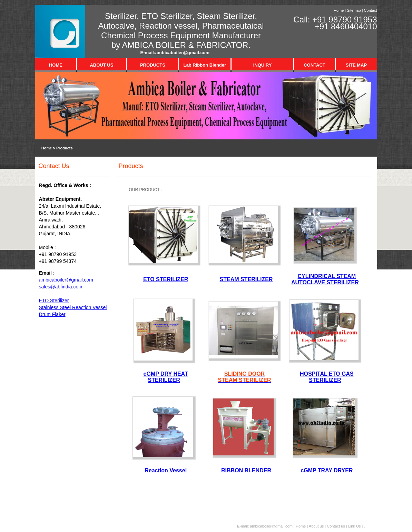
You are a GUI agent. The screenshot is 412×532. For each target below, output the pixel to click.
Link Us (355, 526)
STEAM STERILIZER (246, 279)
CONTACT (315, 65)
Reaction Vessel (166, 470)
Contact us (336, 526)
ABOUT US (101, 65)
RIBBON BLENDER (246, 470)
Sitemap (354, 10)
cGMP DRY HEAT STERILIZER (166, 377)
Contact (371, 10)
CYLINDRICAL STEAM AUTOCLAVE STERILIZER (325, 279)
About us (316, 526)
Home (339, 10)
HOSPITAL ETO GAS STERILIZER (327, 377)
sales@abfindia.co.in (61, 287)
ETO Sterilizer (54, 301)
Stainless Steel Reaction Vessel (73, 307)
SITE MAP (356, 65)
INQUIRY (263, 65)
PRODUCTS (153, 65)
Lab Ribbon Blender (205, 65)
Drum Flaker (52, 314)
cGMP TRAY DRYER (327, 470)
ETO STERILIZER (166, 279)
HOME (56, 65)
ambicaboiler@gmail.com (182, 53)
